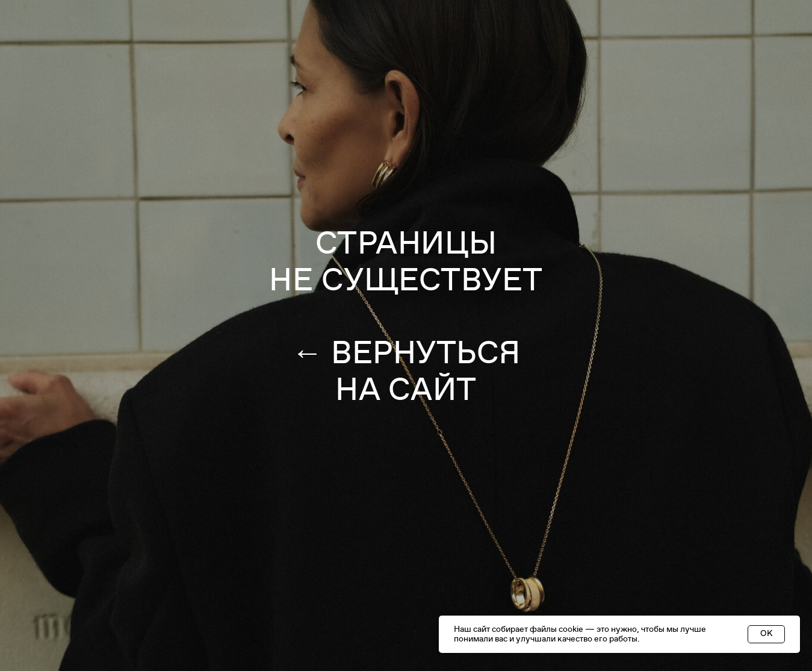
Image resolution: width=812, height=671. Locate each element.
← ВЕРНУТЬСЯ (406, 353)
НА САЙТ (406, 390)
